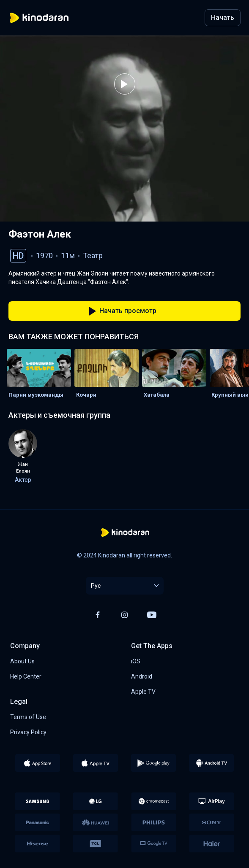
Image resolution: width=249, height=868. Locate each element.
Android (142, 676)
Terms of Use (28, 717)
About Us (22, 661)
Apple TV (143, 692)
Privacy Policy (28, 732)
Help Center (26, 676)
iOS (136, 661)
